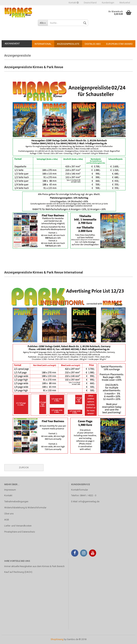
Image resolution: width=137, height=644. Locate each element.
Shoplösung (57, 639)
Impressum (10, 490)
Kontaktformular (80, 490)
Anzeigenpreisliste (68, 44)
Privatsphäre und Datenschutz (20, 532)
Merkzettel (125, 3)
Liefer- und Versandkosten (18, 526)
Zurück (24, 467)
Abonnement (12, 44)
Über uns (9, 514)
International (43, 44)
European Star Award (119, 44)
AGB (7, 520)
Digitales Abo (93, 44)
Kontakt (74, 3)
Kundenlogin (108, 3)
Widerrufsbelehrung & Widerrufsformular (25, 508)
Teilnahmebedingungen (16, 501)
